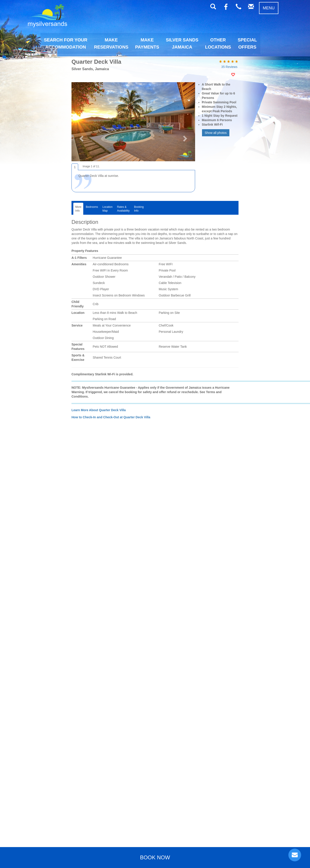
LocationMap (107, 209)
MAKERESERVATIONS (111, 43)
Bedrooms (92, 209)
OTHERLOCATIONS (218, 43)
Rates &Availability (123, 209)
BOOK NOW (155, 857)
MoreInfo (78, 209)
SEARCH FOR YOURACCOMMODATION (66, 43)
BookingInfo (139, 209)
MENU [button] (269, 8)
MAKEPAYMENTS (147, 43)
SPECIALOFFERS (247, 43)
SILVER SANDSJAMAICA (182, 43)
